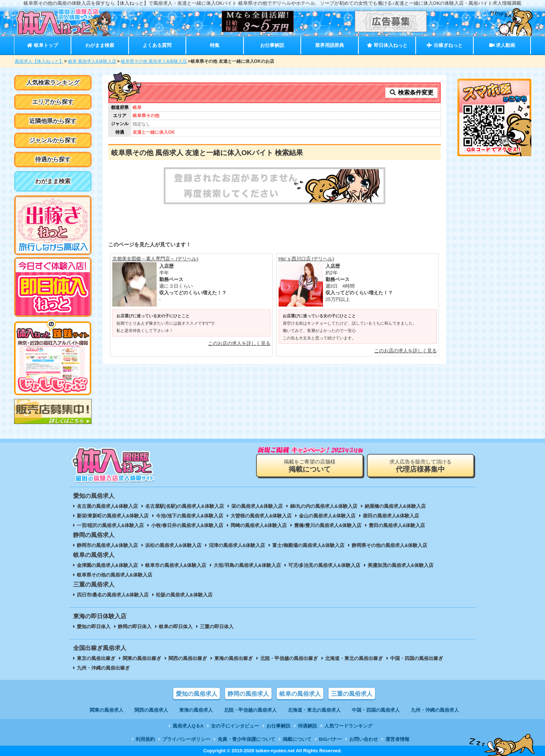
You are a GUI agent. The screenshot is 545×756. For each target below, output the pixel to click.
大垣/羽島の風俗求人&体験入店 (247, 565)
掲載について (297, 739)
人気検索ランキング (53, 83)
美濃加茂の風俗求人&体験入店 (401, 565)
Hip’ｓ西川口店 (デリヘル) (306, 259)
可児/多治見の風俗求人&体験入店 (324, 565)
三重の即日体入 (217, 627)
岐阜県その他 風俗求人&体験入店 (154, 61)
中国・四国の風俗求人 (376, 710)
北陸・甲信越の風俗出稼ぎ (289, 658)
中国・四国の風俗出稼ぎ (417, 658)
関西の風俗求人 (151, 710)
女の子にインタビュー (235, 726)
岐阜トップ (42, 45)
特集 (215, 45)
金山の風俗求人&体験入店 (327, 516)
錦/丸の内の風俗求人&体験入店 (324, 506)
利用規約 (145, 739)
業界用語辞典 (330, 45)
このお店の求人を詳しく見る (239, 343)
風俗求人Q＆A (188, 726)
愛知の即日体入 (94, 627)
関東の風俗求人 (107, 710)
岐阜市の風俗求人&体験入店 (176, 565)
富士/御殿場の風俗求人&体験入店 (308, 545)
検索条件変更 (411, 93)
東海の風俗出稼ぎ (234, 658)
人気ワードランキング (348, 726)
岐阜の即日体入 (176, 627)
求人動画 (502, 45)
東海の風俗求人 (196, 710)
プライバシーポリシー (186, 739)
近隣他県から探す (53, 121)
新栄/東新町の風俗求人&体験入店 (113, 516)
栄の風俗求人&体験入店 (257, 506)
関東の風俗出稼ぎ (142, 658)
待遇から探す (53, 159)
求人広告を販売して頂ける (420, 466)
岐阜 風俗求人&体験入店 (92, 61)
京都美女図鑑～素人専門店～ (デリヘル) (155, 259)
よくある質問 (157, 45)
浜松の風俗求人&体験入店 (173, 545)
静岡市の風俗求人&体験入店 (107, 545)
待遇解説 (307, 726)
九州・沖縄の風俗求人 (435, 710)
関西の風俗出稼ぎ (188, 658)
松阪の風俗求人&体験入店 (184, 595)
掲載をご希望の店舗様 (310, 466)
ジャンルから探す (53, 140)
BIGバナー (330, 739)
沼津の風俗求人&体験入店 (237, 545)
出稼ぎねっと (444, 45)
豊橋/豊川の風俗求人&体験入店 (328, 525)
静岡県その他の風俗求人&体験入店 (389, 545)
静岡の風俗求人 (248, 694)
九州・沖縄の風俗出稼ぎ (103, 668)
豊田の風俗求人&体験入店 (397, 525)
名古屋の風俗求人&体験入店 (107, 506)
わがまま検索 (100, 45)
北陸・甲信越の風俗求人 (250, 710)
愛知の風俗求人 (197, 694)
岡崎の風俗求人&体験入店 (259, 525)
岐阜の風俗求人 (300, 694)
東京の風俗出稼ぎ (96, 658)
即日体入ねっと (387, 45)
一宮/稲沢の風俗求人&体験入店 (110, 525)
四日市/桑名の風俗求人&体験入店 (113, 595)
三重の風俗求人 (352, 694)
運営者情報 (397, 739)
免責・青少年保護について (246, 739)
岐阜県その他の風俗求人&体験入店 (115, 575)
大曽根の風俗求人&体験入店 (261, 516)
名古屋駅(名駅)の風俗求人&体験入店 (185, 506)
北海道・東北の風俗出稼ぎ (354, 658)
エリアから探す (53, 102)
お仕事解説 (272, 45)
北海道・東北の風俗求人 (314, 710)
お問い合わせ (364, 739)
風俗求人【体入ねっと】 (39, 61)
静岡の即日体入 (135, 627)
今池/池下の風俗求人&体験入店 (190, 516)
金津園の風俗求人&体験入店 (107, 565)
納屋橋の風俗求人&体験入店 (395, 506)
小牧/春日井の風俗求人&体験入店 (187, 525)
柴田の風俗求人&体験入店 (391, 516)
